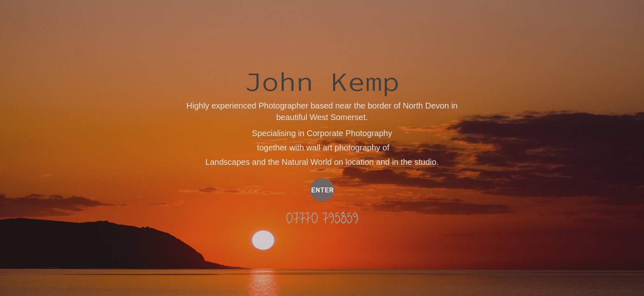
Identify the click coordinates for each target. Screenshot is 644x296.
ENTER (322, 190)
